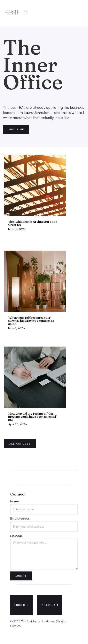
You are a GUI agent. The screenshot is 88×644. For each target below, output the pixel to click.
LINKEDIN (21, 605)
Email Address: (20, 518)
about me (16, 129)
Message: (17, 536)
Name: (15, 501)
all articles (20, 444)
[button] (25, 12)
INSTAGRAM (50, 605)
